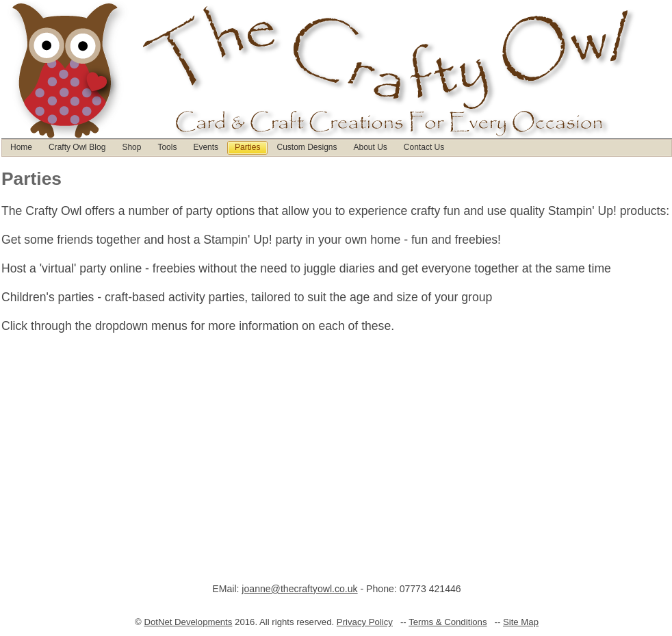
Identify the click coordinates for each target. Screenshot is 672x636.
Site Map (521, 622)
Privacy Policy (365, 622)
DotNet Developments (188, 622)
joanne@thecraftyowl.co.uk (299, 589)
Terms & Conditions (448, 622)
